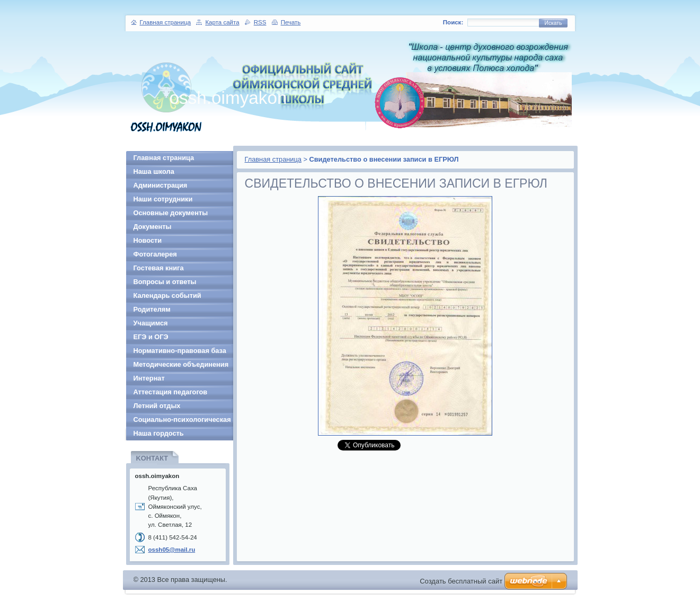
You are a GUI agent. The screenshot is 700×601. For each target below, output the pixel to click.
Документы (153, 227)
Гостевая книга (159, 268)
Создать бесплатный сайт (461, 581)
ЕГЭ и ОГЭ (151, 337)
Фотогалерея (155, 254)
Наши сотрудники (163, 199)
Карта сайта (222, 22)
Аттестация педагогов (171, 392)
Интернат (149, 378)
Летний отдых (157, 406)
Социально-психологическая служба (182, 421)
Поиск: (453, 22)
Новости (148, 240)
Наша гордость (159, 433)
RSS (260, 22)
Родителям (152, 309)
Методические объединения (181, 364)
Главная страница (273, 159)
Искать (553, 23)
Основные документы (171, 213)
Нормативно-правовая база (180, 351)
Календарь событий (167, 295)
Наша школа (154, 171)
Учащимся (151, 323)
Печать (291, 22)
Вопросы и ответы (165, 282)
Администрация (161, 185)
